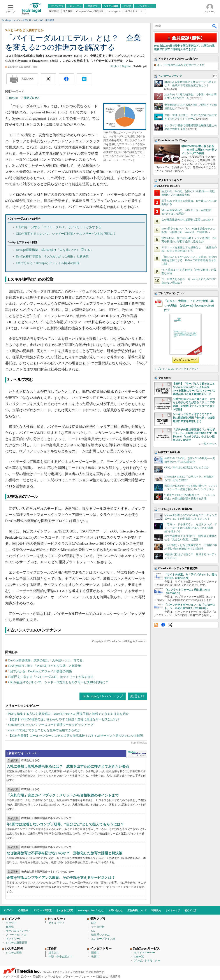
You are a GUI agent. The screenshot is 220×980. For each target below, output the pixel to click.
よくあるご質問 (65, 910)
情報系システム (100, 935)
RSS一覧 (139, 957)
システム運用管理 (16, 943)
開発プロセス (32, 98)
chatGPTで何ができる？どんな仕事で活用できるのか (44, 730)
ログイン (9, 910)
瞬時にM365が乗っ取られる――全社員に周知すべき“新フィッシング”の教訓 (199, 150)
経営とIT (137, 696)
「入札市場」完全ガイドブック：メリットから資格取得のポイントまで (63, 795)
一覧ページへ (209, 444)
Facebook (163, 625)
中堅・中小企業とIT (60, 957)
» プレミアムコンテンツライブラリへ (177, 369)
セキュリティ (56, 923)
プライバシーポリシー (76, 976)
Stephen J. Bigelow (121, 66)
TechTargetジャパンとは (91, 910)
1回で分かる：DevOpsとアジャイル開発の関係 (48, 263)
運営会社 (103, 976)
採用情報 (115, 976)
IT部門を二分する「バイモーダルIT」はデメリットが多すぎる (59, 227)
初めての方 (191, 910)
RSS (156, 625)
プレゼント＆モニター (147, 961)
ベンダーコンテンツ (170, 76)
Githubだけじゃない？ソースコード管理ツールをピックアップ (51, 725)
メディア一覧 (11, 976)
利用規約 (156, 910)
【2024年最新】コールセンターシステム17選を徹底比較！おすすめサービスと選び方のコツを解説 (76, 736)
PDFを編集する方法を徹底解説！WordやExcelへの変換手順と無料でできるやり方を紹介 (69, 714)
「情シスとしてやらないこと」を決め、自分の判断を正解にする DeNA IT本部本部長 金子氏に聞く (189, 260)
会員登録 (23, 910)
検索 (215, 26)
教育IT (95, 957)
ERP (94, 923)
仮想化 (10, 927)
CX (93, 931)
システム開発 (14, 953)
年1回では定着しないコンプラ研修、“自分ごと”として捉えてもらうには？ (65, 824)
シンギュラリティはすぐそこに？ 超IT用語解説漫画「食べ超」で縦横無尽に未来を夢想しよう (194, 418)
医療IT (95, 953)
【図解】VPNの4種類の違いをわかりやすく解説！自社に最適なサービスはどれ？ (64, 719)
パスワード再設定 (42, 910)
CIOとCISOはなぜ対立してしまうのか (187, 467)
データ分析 (98, 927)
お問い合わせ (116, 910)
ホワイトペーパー (144, 953)
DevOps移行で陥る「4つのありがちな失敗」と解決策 (52, 256)
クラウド (11, 923)
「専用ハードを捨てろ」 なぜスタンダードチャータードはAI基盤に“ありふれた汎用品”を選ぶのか (191, 528)
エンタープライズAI (103, 939)
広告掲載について (137, 910)
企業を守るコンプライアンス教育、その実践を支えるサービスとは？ (61, 878)
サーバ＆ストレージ (18, 931)
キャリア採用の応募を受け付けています (181, 65)
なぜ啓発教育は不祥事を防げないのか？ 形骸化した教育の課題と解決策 (64, 853)
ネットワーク (14, 939)
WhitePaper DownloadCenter (137, 754)
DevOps (14, 98)
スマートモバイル (16, 935)
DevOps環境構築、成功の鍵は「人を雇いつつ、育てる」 (55, 250)
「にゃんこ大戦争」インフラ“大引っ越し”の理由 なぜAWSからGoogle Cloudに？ (189, 306)
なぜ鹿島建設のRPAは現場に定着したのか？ (188, 220)
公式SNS (26, 976)
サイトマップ (173, 910)
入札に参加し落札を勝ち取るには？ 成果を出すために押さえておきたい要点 (68, 766)
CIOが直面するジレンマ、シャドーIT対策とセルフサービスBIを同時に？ (66, 234)
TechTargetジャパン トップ (103, 696)
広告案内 (38, 976)
